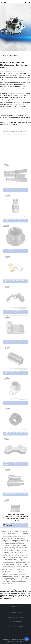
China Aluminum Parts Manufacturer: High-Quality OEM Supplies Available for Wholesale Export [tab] (15, 517)
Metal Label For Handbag (17, 626)
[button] (18, 2)
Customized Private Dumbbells (19, 592)
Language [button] (27, 2)
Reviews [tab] (8, 525)
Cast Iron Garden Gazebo (10, 597)
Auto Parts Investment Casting (17, 617)
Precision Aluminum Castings (9, 590)
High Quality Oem (15, 593)
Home (5, 56)
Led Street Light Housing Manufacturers (17, 631)
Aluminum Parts (14, 56)
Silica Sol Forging (17, 622)
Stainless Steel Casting (16, 595)
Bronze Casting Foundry (17, 612)
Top (27, 639)
